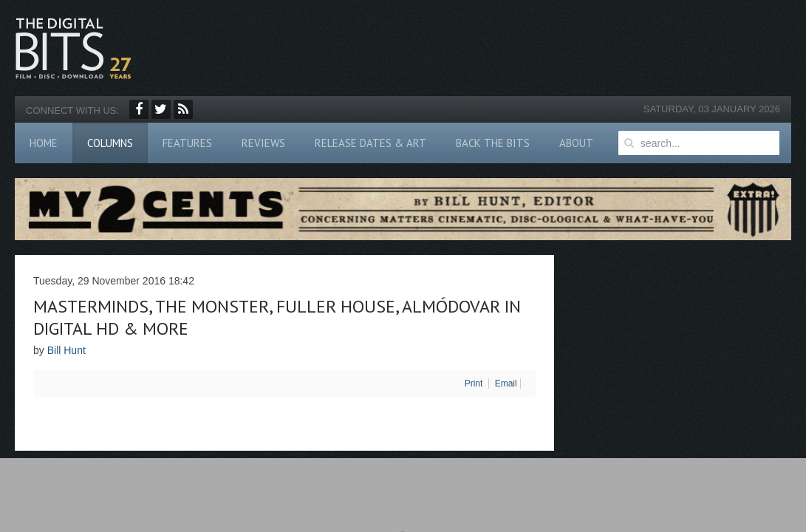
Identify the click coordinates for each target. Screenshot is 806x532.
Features (187, 143)
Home (44, 143)
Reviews (263, 143)
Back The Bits (493, 143)
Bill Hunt (66, 350)
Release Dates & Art (370, 143)
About (576, 143)
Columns (110, 143)
